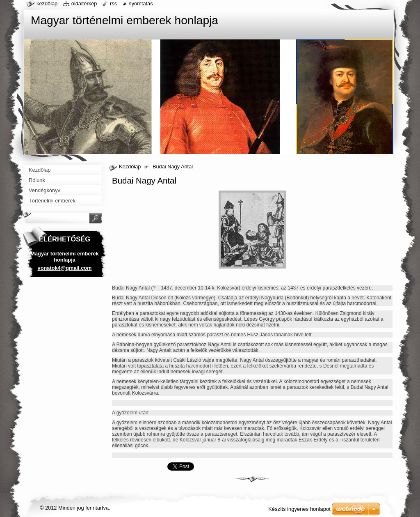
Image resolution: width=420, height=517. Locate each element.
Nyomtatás (141, 3)
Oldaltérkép (84, 3)
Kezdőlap (130, 167)
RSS (113, 3)
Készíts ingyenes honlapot (299, 509)
